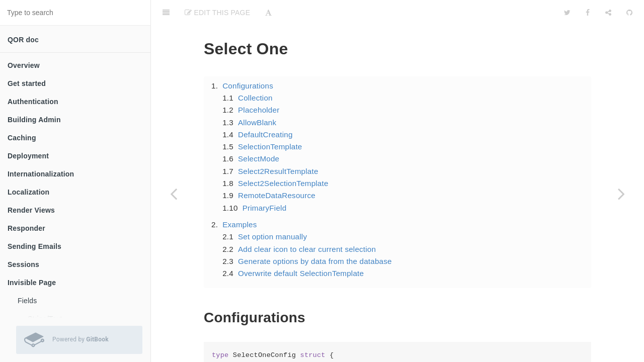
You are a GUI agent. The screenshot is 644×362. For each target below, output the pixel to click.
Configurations (248, 61)
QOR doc (23, 40)
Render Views (31, 210)
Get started (27, 83)
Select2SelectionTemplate (283, 158)
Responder (26, 228)
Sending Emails (34, 246)
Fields (27, 301)
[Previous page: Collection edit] (174, 194)
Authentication (33, 102)
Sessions (23, 264)
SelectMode (259, 133)
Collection (255, 73)
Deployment (28, 156)
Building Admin (34, 120)
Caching (22, 138)
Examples (239, 199)
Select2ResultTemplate (278, 146)
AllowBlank (257, 97)
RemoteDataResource (277, 170)
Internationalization (41, 174)
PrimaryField (265, 183)
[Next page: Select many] (621, 194)
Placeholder (259, 85)
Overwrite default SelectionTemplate (301, 248)
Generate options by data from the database (315, 236)
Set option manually (272, 211)
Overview (24, 65)
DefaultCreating (265, 109)
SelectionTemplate (270, 121)
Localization (28, 192)
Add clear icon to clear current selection (307, 224)
